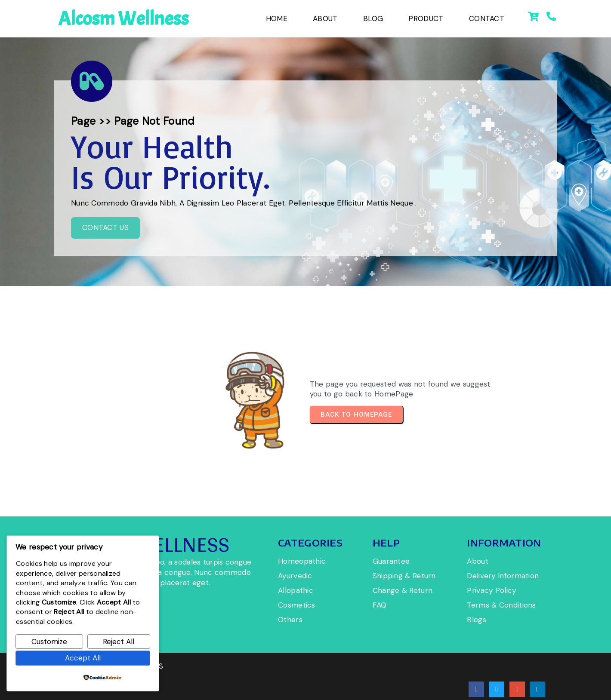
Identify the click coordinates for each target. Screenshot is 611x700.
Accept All (83, 658)
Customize (49, 642)
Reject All (119, 642)
